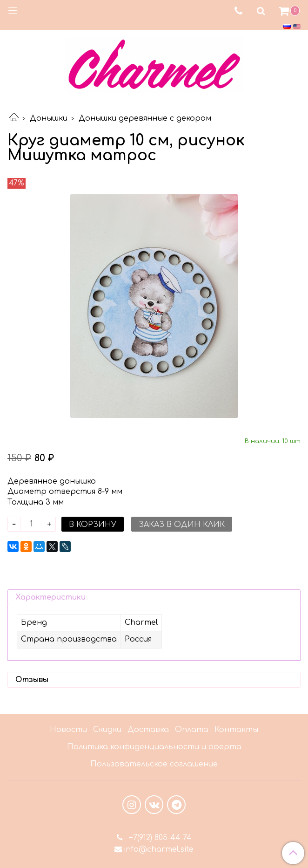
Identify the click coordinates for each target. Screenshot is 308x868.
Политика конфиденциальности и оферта (154, 747)
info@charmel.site (159, 849)
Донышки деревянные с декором (145, 118)
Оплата (192, 730)
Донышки (49, 118)
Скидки (107, 730)
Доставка (148, 730)
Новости (68, 730)
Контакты (236, 730)
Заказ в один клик (182, 525)
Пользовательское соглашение (154, 764)
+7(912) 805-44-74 (159, 838)
